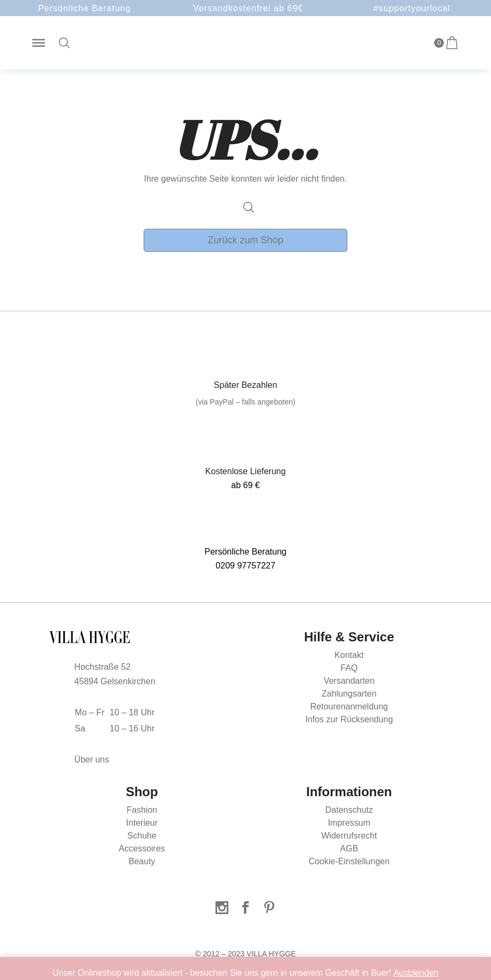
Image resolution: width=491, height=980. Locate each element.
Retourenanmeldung (349, 706)
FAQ (349, 668)
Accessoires (142, 848)
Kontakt (349, 655)
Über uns (92, 760)
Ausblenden (416, 973)
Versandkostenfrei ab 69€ (248, 8)
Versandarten (349, 681)
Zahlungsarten (349, 694)
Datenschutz (349, 810)
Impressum (349, 823)
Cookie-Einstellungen (349, 861)
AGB (349, 848)
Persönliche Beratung (84, 8)
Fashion (142, 810)
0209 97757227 (245, 566)
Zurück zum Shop (245, 240)
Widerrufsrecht (349, 836)
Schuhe (142, 836)
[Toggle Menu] (39, 43)
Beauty (142, 861)
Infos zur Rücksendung (349, 719)
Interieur (142, 823)
